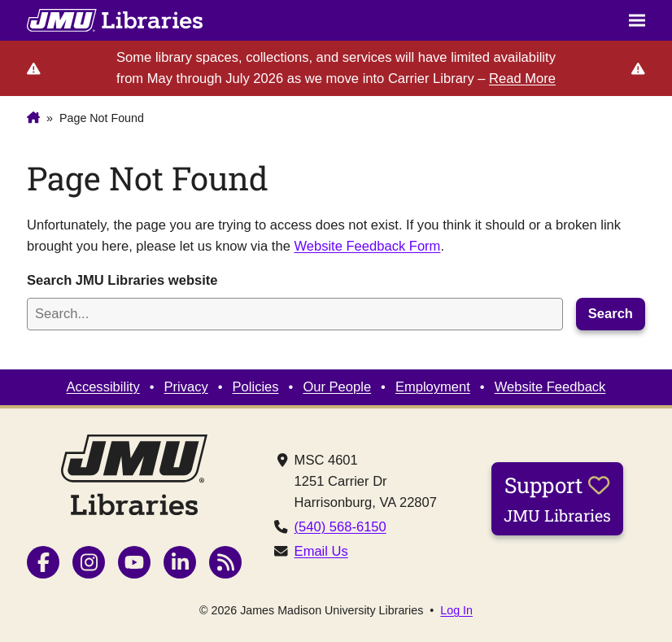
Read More (522, 79)
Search (611, 314)
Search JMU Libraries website (122, 280)
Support (557, 498)
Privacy (186, 387)
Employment (433, 387)
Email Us (321, 551)
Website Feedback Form (367, 246)
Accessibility (103, 387)
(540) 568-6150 (340, 527)
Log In (456, 610)
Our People (337, 387)
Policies (256, 387)
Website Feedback (550, 387)
